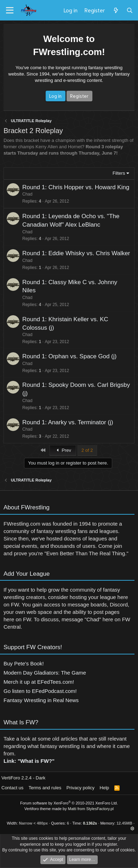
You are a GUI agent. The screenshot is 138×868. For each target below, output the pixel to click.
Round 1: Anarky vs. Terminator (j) (63, 422)
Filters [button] (119, 173)
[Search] (130, 10)
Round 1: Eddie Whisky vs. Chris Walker (72, 253)
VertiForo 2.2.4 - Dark (23, 778)
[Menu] (10, 11)
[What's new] (116, 10)
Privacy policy (80, 788)
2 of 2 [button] (87, 450)
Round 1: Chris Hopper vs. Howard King (76, 187)
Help (105, 788)
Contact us (12, 788)
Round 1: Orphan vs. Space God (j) (65, 356)
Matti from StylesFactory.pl (91, 809)
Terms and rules (45, 788)
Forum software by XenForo (69, 803)
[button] (133, 828)
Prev (63, 450)
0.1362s (90, 823)
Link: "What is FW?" (29, 765)
